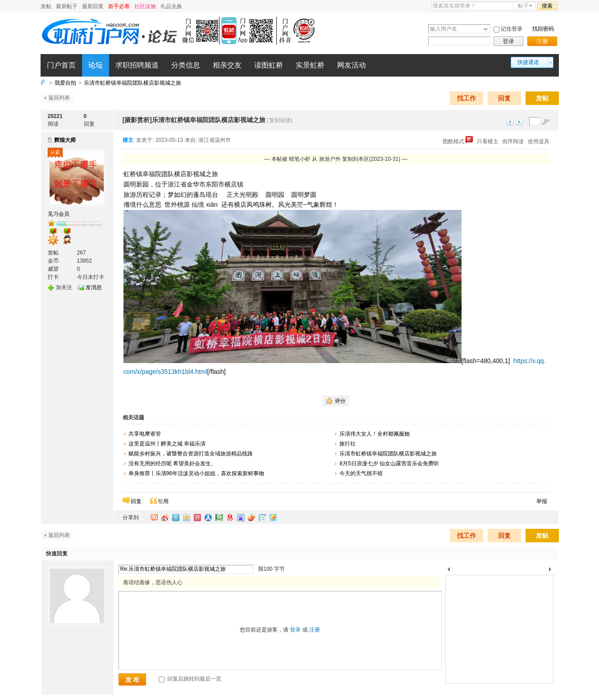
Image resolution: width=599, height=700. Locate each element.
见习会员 (59, 214)
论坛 (96, 65)
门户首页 (61, 65)
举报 (542, 501)
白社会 (262, 518)
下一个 (552, 571)
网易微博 (230, 518)
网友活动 (352, 65)
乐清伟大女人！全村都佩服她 (375, 434)
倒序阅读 (513, 141)
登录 (508, 41)
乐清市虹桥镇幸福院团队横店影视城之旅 (133, 83)
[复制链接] (280, 120)
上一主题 (510, 122)
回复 (504, 98)
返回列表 (59, 98)
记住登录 (512, 29)
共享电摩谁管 (145, 434)
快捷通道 (528, 62)
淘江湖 (154, 518)
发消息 (94, 287)
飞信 (273, 518)
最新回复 (93, 6)
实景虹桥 (310, 65)
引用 (163, 501)
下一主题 (519, 122)
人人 (208, 518)
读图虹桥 (269, 65)
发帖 (46, 6)
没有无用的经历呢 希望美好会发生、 (172, 464)
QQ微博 (176, 518)
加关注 (64, 287)
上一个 (449, 571)
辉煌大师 (65, 140)
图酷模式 (458, 141)
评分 (340, 401)
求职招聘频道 (137, 65)
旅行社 (348, 444)
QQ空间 (187, 518)
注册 (542, 41)
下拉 (486, 29)
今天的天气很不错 (361, 473)
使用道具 (539, 141)
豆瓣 (219, 518)
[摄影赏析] (137, 120)
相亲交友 (227, 65)
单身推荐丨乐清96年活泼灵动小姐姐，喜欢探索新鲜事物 (196, 473)
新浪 (165, 518)
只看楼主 (488, 141)
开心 (197, 518)
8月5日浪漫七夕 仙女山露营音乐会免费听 (389, 464)
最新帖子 (67, 6)
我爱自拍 (65, 83)
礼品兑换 (171, 6)
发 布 (133, 680)
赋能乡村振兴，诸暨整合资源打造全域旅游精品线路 (191, 454)
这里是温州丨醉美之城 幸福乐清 (167, 444)
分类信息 (186, 65)
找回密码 (543, 29)
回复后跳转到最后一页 (190, 679)
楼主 (128, 140)
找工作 (466, 98)
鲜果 (251, 518)
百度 (241, 518)
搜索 (547, 6)
